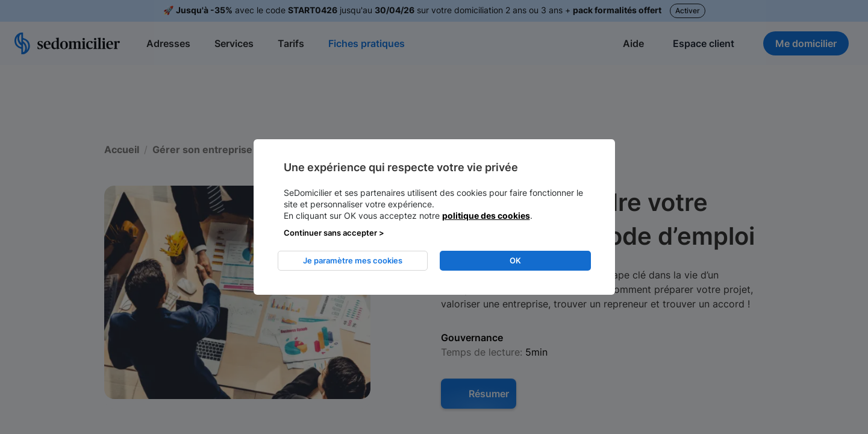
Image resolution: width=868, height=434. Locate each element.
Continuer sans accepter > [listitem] (334, 233)
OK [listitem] (515, 260)
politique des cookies (486, 215)
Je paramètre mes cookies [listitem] (353, 260)
